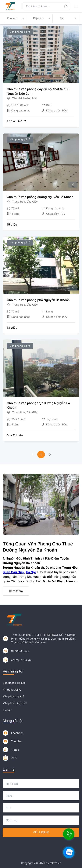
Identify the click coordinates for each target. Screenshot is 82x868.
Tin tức (7, 710)
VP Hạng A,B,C (12, 690)
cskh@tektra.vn (21, 660)
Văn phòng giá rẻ (13, 696)
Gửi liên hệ (41, 832)
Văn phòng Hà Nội (14, 683)
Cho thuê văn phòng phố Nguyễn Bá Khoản (38, 300)
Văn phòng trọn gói (15, 703)
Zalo (14, 758)
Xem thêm (16, 591)
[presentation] (41, 846)
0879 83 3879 (20, 651)
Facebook (17, 733)
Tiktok (15, 750)
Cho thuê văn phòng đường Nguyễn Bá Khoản (40, 197)
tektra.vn (55, 863)
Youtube (16, 741)
